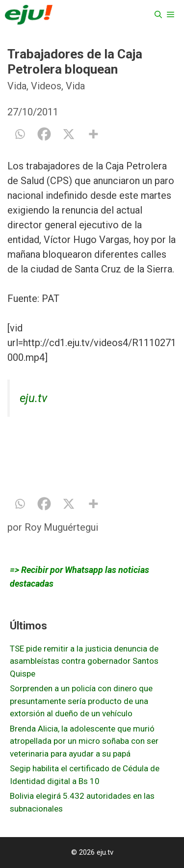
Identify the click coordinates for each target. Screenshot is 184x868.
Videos (46, 86)
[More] (93, 134)
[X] (69, 134)
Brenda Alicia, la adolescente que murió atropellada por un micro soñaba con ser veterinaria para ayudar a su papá (84, 741)
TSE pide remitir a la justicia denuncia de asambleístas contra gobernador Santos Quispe (84, 661)
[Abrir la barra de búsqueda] (158, 15)
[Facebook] (44, 134)
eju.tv (33, 398)
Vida (17, 86)
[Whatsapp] (20, 134)
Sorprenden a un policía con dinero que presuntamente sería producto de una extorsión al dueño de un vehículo (81, 701)
